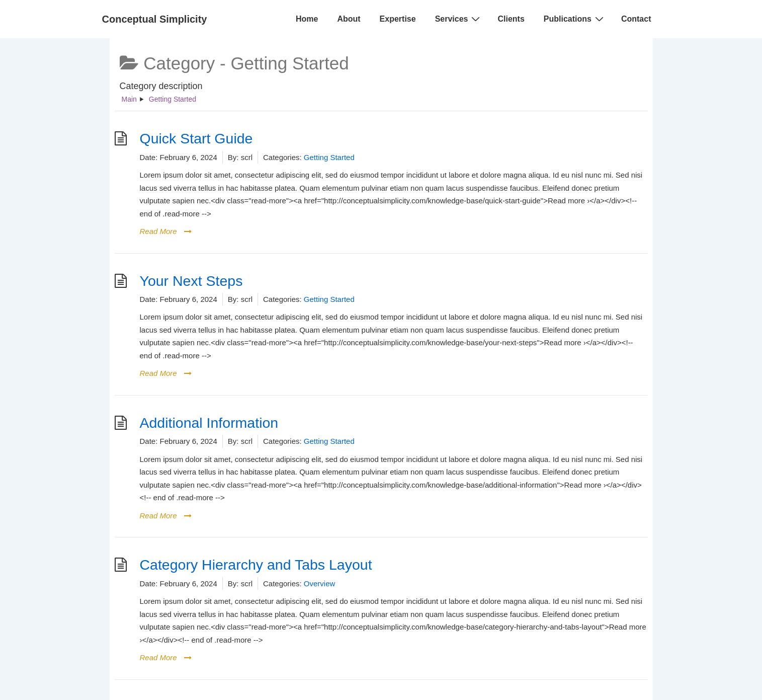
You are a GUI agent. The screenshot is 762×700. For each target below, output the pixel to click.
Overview (320, 584)
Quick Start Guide (196, 138)
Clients (511, 19)
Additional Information (209, 423)
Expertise (398, 19)
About (349, 19)
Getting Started (329, 157)
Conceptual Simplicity (155, 19)
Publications (575, 19)
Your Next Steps (191, 281)
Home (307, 19)
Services (459, 19)
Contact (636, 19)
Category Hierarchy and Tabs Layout (256, 565)
